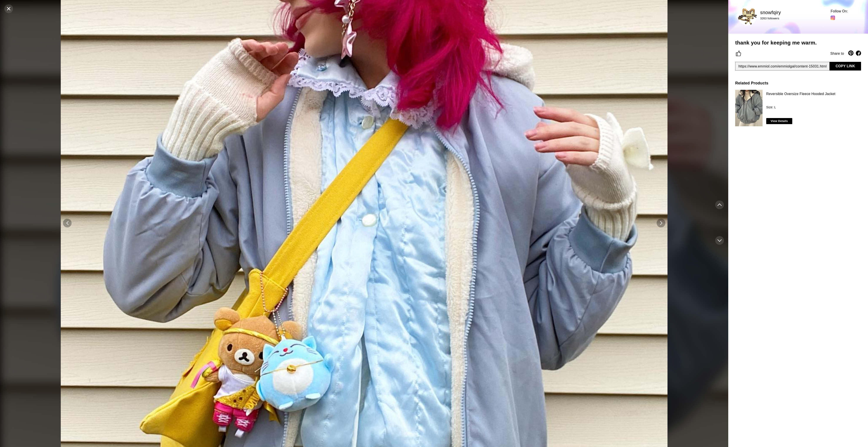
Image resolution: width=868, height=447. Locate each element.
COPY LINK (845, 66)
